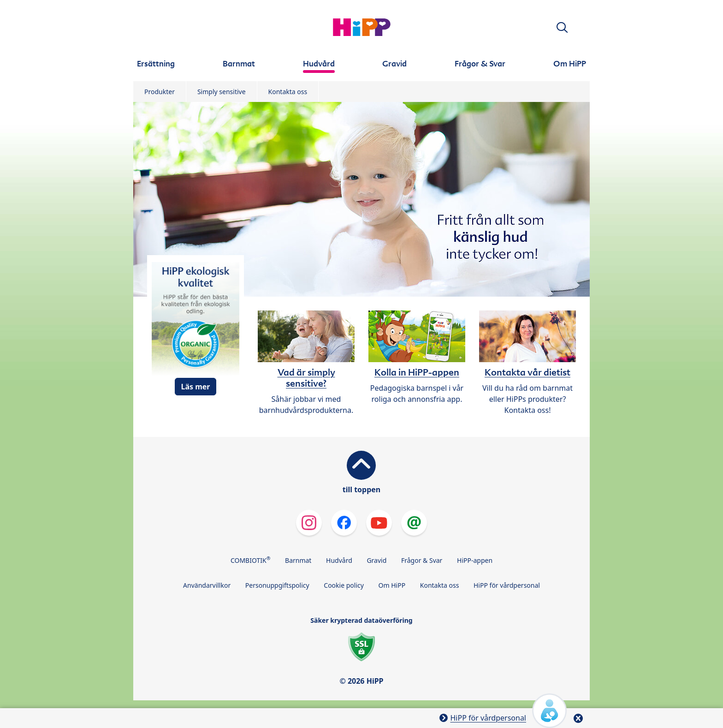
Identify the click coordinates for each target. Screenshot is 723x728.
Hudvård (339, 560)
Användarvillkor (207, 585)
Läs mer (195, 387)
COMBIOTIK (251, 560)
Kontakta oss (288, 92)
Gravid (376, 560)
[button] (562, 27)
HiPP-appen (475, 560)
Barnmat (298, 560)
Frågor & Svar (422, 560)
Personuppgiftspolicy (277, 585)
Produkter (160, 92)
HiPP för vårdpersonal (507, 585)
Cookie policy (344, 585)
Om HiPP (392, 585)
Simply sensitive (222, 92)
